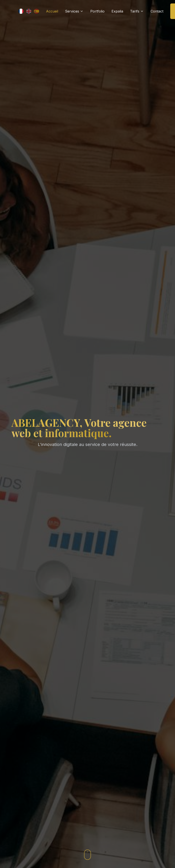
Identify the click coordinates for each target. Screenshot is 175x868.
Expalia (117, 11)
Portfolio (97, 11)
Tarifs (137, 11)
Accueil (52, 11)
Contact (157, 11)
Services (74, 11)
